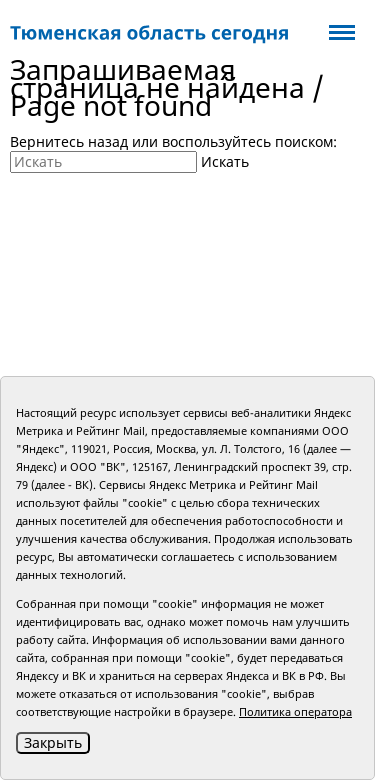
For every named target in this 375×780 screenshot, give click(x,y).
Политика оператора (295, 711)
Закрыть (53, 742)
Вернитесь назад (69, 141)
